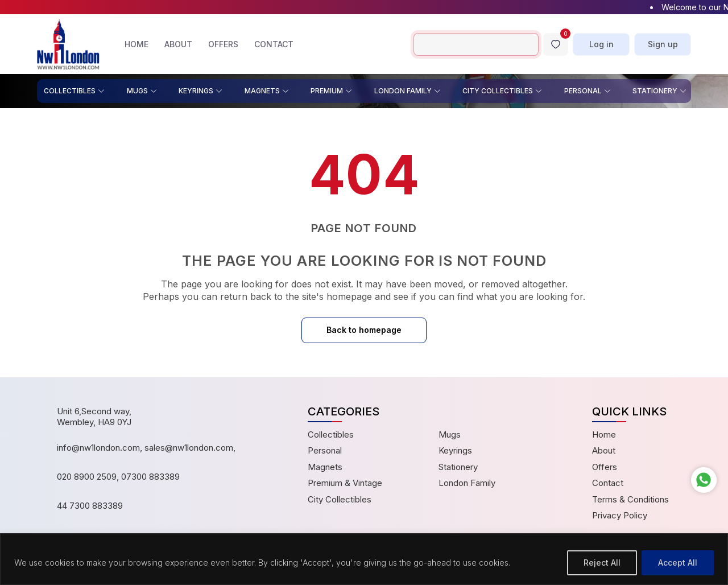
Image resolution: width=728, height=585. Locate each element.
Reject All (602, 563)
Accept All (678, 563)
